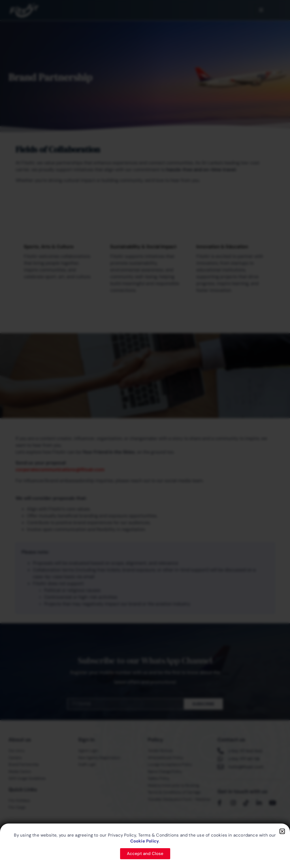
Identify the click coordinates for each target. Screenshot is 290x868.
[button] (282, 831)
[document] (145, 434)
